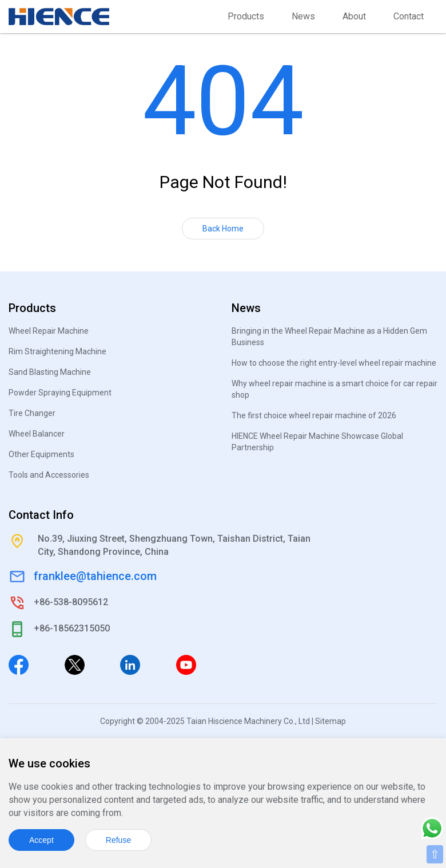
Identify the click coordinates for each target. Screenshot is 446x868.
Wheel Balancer (37, 434)
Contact (409, 16)
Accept (41, 840)
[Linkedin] (130, 664)
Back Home (223, 229)
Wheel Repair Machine (49, 331)
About (354, 16)
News (303, 16)
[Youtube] (186, 664)
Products (246, 16)
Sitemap (330, 721)
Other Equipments (41, 454)
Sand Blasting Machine (50, 372)
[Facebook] (19, 664)
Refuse (118, 840)
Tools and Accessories (49, 475)
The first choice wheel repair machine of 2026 (314, 415)
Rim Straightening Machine (57, 351)
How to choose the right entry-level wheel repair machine (334, 363)
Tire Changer (32, 413)
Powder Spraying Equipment (60, 393)
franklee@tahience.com (95, 576)
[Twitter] (75, 664)
